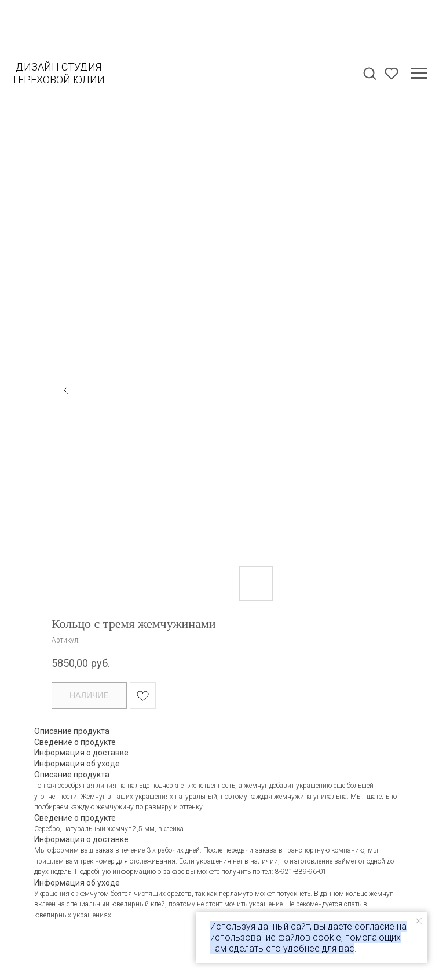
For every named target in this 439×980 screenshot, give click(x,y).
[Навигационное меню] (419, 74)
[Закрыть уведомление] (419, 921)
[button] (370, 73)
